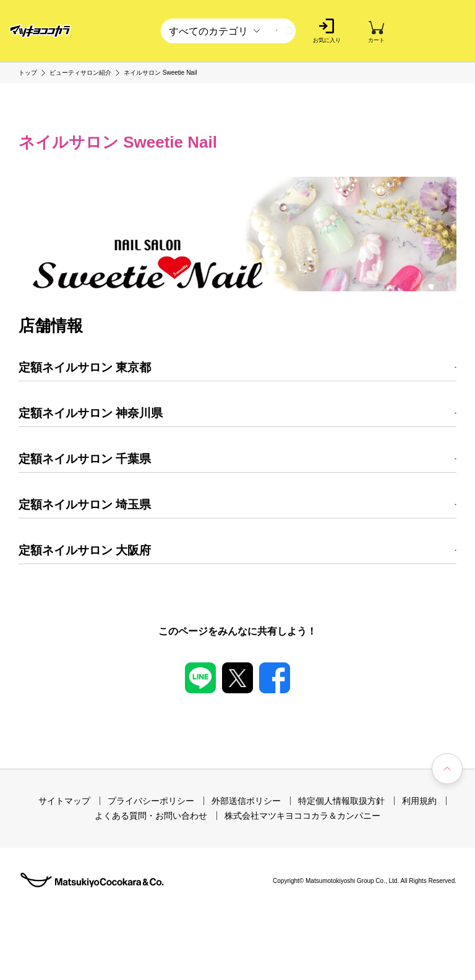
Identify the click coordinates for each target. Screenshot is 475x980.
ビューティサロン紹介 (80, 73)
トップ (28, 73)
